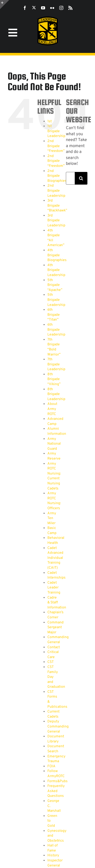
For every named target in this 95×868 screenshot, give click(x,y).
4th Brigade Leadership (56, 270)
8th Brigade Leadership (56, 394)
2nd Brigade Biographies (57, 176)
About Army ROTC (52, 409)
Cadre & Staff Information (57, 603)
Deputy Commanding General (58, 726)
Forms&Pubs (58, 781)
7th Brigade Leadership (56, 364)
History (53, 855)
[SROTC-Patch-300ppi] (48, 18)
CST (51, 662)
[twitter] (34, 8)
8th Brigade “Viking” (54, 379)
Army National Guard (54, 444)
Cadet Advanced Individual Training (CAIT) (55, 558)
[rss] (70, 8)
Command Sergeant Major (55, 627)
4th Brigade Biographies (57, 255)
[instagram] (61, 8)
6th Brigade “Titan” (54, 315)
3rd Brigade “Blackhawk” (57, 206)
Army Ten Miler (52, 518)
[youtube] (43, 8)
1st (50, 121)
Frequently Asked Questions (56, 791)
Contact (54, 647)
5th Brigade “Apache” (55, 285)
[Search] (81, 178)
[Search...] (70, 178)
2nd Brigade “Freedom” (56, 146)
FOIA (51, 766)
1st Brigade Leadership (56, 131)
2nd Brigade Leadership (56, 191)
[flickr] (52, 8)
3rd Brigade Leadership (56, 221)
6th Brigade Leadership (56, 330)
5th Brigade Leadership (56, 300)
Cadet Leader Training (54, 588)
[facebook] (25, 8)
